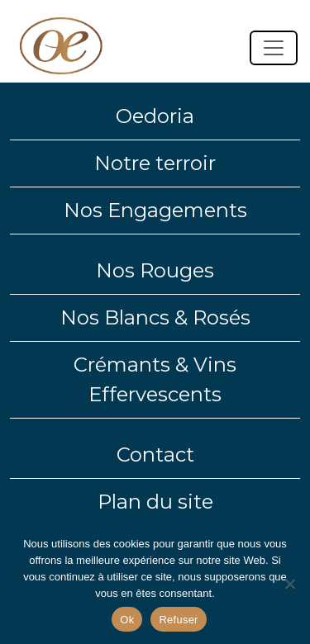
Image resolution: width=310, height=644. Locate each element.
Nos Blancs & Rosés (155, 317)
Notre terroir (155, 163)
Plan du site (155, 502)
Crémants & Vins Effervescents (155, 379)
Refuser (178, 620)
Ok (127, 620)
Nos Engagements (155, 210)
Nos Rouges (155, 270)
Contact (155, 455)
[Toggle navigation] (274, 48)
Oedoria (155, 116)
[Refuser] (289, 584)
